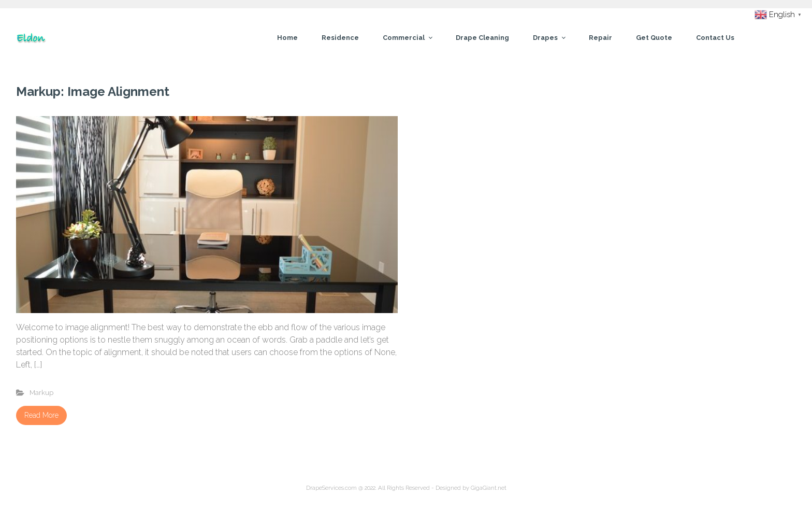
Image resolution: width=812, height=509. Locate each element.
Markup (41, 393)
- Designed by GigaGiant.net (468, 488)
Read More (41, 415)
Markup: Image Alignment (93, 91)
